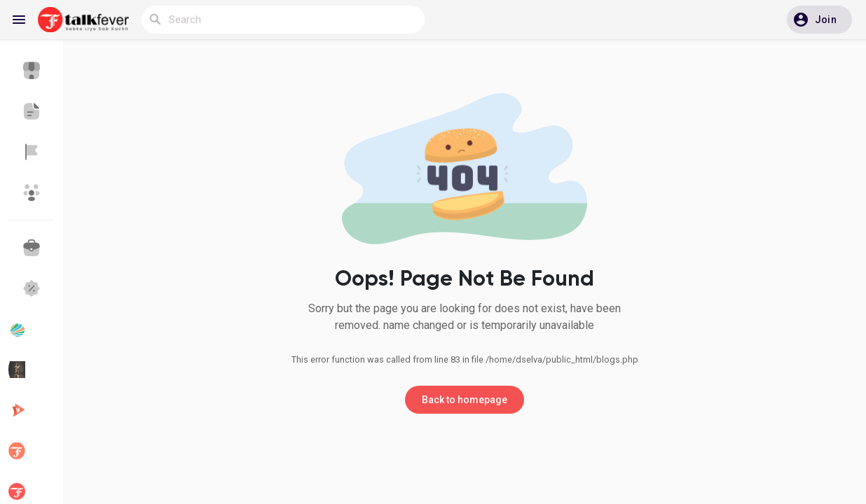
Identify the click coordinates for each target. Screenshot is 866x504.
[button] (819, 20)
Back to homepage (465, 400)
